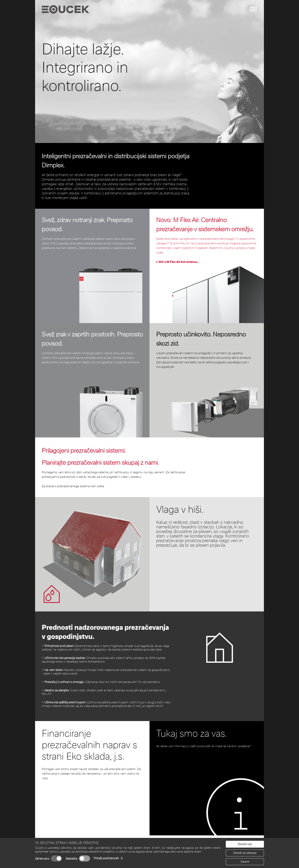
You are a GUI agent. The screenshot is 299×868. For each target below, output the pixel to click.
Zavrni (245, 862)
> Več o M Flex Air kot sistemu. (177, 262)
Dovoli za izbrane (245, 853)
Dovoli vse (245, 844)
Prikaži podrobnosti (106, 858)
